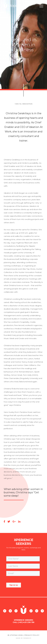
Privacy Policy (32, 635)
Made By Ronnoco (23, 638)
